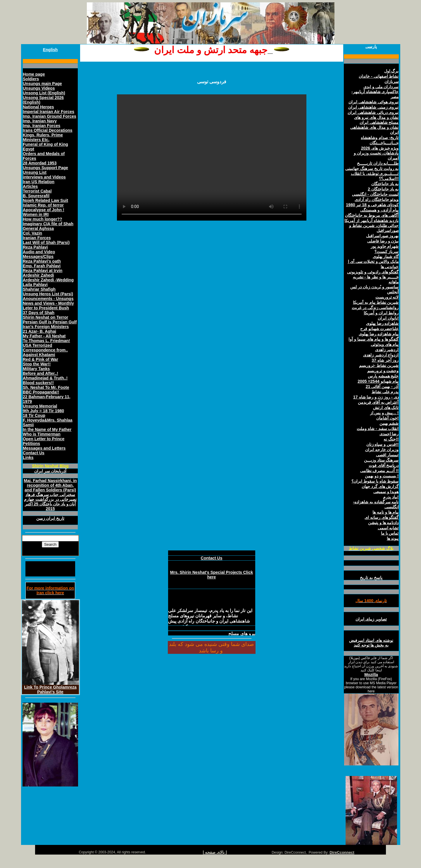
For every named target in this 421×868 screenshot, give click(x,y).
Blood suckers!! (38, 383)
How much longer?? (43, 219)
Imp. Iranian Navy (40, 121)
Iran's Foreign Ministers (46, 327)
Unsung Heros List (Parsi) (48, 294)
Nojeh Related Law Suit (45, 200)
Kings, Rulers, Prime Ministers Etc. (43, 137)
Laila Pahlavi (35, 285)
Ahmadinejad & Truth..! (45, 378)
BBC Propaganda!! (41, 392)
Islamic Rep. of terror (43, 205)
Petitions (31, 443)
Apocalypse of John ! (44, 210)
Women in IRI (36, 214)
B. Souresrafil (36, 196)
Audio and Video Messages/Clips (39, 254)
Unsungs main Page (42, 84)
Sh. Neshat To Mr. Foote (46, 387)
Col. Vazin (32, 233)
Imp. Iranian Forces (42, 126)
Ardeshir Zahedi (38, 275)
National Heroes (38, 107)
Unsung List (35, 172)
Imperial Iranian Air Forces (49, 112)
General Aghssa (38, 228)
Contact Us (34, 453)
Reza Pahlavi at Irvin (43, 271)
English (50, 50)
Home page (34, 74)
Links (28, 458)
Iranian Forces (37, 238)
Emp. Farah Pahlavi (42, 266)
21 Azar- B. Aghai (39, 331)
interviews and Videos (44, 177)
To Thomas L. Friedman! (46, 341)
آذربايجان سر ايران (50, 471)
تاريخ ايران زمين (50, 518)
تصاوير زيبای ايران (371, 619)
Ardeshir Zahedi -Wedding (48, 280)
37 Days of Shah (39, 313)
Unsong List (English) (44, 93)
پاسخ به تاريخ (371, 578)
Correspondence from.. (45, 350)
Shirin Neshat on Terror (45, 317)
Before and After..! (40, 373)
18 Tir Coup (34, 415)
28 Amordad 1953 (40, 163)
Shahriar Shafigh (39, 289)
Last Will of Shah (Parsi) (46, 242)
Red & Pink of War (40, 359)
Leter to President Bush (46, 308)
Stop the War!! (37, 364)
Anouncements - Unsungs (48, 299)
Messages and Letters (44, 448)
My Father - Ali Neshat (44, 336)
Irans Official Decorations (48, 130)
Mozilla (371, 675)
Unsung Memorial (40, 406)
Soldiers (31, 79)
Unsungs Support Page (45, 168)
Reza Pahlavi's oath (42, 261)
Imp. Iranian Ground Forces (50, 116)
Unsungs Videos (39, 88)
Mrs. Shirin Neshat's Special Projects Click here (212, 575)
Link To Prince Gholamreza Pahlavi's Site (50, 689)
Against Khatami (39, 355)
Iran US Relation (39, 182)
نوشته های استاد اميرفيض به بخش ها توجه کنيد (371, 643)
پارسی (371, 46)
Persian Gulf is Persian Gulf (50, 322)
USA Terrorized (37, 345)
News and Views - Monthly (48, 303)
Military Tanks (36, 369)
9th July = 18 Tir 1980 (43, 411)
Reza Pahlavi (35, 247)
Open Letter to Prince (44, 439)
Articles (30, 186)
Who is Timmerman (42, 434)
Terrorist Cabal (37, 191)
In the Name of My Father (47, 429)
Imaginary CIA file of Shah (48, 224)
